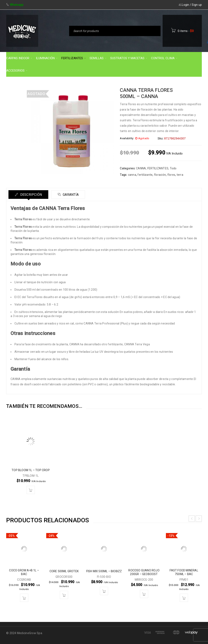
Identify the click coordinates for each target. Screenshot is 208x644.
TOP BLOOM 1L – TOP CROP (31, 470)
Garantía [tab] (70, 195)
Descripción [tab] (31, 195)
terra (180, 175)
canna (132, 175)
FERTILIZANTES (158, 168)
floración (160, 175)
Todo (173, 168)
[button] (31, 490)
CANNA (141, 168)
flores (171, 175)
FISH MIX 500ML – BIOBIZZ (104, 571)
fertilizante (145, 175)
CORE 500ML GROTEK (64, 571)
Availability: (127, 138)
